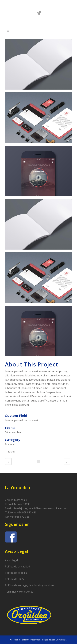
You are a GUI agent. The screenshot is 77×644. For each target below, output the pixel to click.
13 (12, 452)
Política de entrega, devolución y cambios (29, 585)
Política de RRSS (14, 579)
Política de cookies (16, 573)
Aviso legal (11, 560)
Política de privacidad (17, 566)
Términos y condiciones (19, 592)
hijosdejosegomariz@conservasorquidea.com (39, 508)
